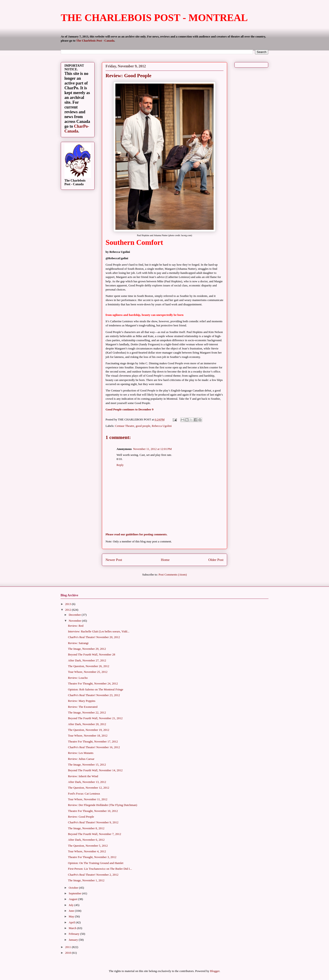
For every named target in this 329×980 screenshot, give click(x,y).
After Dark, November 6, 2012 (86, 840)
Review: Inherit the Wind (83, 776)
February (74, 934)
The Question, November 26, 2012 (89, 666)
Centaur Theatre (125, 426)
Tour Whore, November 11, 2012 (88, 799)
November (75, 621)
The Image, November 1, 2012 (86, 880)
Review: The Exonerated (83, 707)
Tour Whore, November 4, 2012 (87, 851)
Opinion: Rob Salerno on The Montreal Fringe (96, 689)
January (74, 940)
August (73, 899)
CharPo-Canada (77, 129)
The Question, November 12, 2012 (89, 788)
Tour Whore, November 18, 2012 (88, 736)
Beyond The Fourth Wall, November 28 (91, 654)
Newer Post (114, 560)
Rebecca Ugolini (162, 426)
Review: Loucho (78, 678)
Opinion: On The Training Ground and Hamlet (96, 863)
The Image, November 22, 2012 (87, 712)
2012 (68, 610)
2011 (68, 947)
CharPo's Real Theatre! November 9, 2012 (93, 822)
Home (165, 560)
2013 (68, 604)
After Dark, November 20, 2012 (87, 724)
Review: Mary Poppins (82, 701)
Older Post (216, 560)
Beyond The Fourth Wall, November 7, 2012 (94, 834)
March (73, 928)
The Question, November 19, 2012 (89, 730)
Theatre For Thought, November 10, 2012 (93, 811)
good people (143, 426)
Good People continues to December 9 (130, 409)
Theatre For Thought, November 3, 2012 (92, 857)
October (74, 888)
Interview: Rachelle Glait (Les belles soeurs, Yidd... (99, 631)
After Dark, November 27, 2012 (87, 660)
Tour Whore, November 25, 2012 (88, 672)
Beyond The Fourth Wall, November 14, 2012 (95, 770)
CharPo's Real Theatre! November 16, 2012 (94, 747)
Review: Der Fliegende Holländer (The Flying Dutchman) (102, 805)
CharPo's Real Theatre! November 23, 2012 (94, 695)
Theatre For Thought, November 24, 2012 (93, 683)
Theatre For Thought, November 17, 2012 (93, 741)
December (75, 615)
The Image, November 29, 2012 (87, 649)
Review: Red (76, 626)
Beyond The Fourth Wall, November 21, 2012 (95, 718)
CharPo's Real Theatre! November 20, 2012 (94, 637)
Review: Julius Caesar (81, 759)
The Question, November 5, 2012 (88, 846)
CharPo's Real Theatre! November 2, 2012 (93, 875)
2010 (68, 953)
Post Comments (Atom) (173, 575)
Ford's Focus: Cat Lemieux (84, 794)
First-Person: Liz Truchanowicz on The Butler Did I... (100, 869)
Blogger (215, 971)
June (72, 911)
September (76, 893)
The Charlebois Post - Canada (95, 41)
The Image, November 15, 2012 (87, 765)
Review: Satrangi (78, 643)
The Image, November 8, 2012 (86, 828)
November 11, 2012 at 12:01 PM (152, 449)
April (72, 922)
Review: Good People (81, 817)
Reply (120, 465)
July (72, 905)
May (72, 916)
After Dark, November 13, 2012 (87, 782)
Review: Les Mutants (81, 753)
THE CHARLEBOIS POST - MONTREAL (154, 18)
